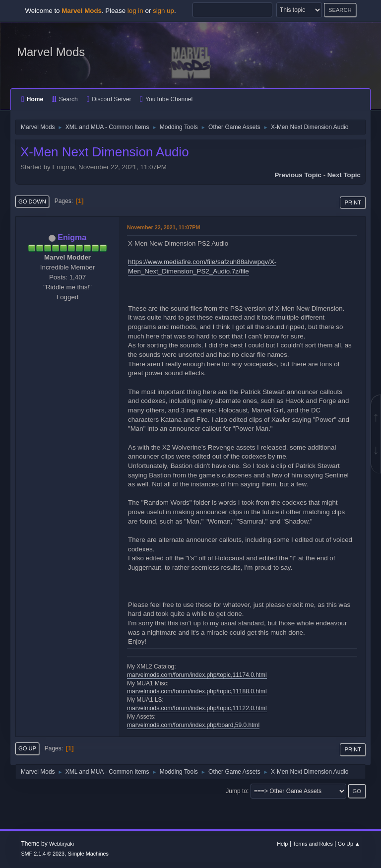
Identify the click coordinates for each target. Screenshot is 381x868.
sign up (163, 11)
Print (353, 202)
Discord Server (109, 99)
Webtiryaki (62, 844)
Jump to (236, 791)
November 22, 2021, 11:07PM (163, 227)
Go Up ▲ (349, 844)
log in (135, 11)
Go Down (32, 201)
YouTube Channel (166, 99)
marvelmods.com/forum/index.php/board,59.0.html (193, 725)
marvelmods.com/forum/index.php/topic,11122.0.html (197, 708)
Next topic (344, 175)
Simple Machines (88, 854)
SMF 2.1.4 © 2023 (43, 854)
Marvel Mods (51, 52)
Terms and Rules (313, 844)
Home (32, 99)
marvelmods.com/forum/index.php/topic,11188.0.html (197, 691)
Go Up (27, 748)
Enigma (72, 237)
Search (65, 99)
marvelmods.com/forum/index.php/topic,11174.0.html (197, 675)
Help (282, 844)
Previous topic (298, 175)
